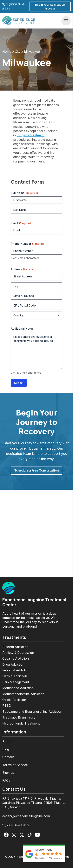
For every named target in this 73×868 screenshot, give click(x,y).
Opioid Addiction (14, 700)
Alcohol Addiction (15, 647)
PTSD (7, 706)
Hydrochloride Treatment (21, 723)
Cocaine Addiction (16, 658)
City (18, 52)
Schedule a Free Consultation (36, 470)
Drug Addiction (13, 664)
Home (7, 52)
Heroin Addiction (15, 676)
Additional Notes (22, 329)
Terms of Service (15, 765)
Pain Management (16, 682)
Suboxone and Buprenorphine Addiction (32, 712)
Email (21, 223)
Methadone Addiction (18, 688)
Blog (6, 749)
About (7, 741)
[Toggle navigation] (66, 21)
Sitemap (8, 773)
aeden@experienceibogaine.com (26, 816)
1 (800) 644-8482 (16, 825)
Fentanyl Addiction (16, 670)
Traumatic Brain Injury (19, 717)
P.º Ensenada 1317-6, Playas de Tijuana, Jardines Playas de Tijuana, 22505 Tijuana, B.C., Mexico (34, 803)
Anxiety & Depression (18, 653)
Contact (8, 757)
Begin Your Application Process (50, 6)
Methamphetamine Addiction (23, 694)
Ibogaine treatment (31, 135)
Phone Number (28, 244)
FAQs (6, 780)
